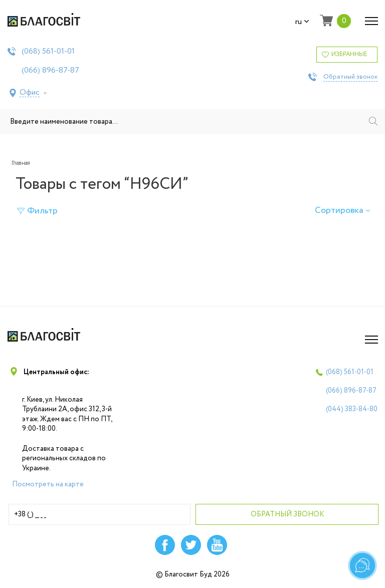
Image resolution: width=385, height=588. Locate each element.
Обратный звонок (350, 77)
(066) (50, 71)
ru (302, 22)
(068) (48, 52)
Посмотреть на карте (48, 484)
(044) (352, 409)
